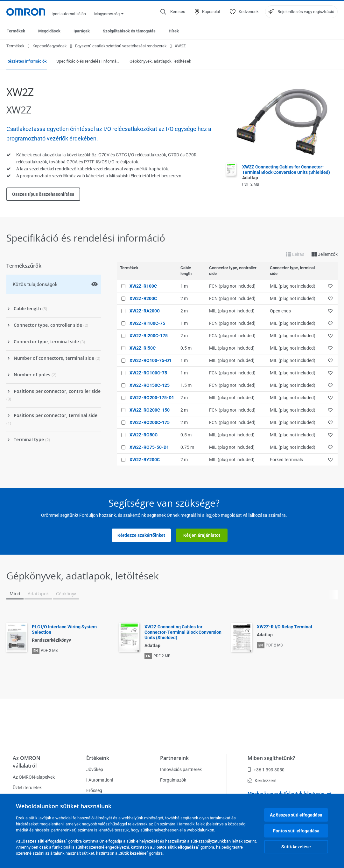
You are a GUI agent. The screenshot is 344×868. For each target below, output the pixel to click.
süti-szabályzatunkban (211, 841)
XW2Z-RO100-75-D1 (151, 360)
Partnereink (174, 758)
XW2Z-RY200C (145, 460)
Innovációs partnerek (181, 769)
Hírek (174, 31)
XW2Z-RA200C (145, 311)
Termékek (16, 31)
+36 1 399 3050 (266, 770)
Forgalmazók (173, 780)
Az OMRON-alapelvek (34, 777)
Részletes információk (27, 61)
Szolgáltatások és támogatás (129, 31)
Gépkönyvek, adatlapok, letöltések (160, 61)
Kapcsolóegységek (50, 46)
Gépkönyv (66, 594)
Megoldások (49, 31)
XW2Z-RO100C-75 (148, 373)
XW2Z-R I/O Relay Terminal (284, 627)
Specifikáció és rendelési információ (88, 61)
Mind (15, 594)
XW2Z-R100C (143, 286)
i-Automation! (100, 780)
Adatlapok (38, 594)
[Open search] (173, 12)
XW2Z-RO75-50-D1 (149, 447)
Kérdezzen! (262, 781)
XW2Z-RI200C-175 (149, 336)
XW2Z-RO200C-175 (150, 422)
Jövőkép (95, 769)
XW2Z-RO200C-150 (150, 410)
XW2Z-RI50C (143, 348)
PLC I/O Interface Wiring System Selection (64, 629)
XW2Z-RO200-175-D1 (152, 398)
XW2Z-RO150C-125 (150, 385)
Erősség (94, 790)
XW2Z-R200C (143, 298)
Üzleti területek (27, 788)
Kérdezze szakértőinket (141, 535)
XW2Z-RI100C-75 (147, 323)
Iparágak (82, 31)
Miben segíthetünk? (271, 758)
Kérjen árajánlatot (202, 535)
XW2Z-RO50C (144, 435)
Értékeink (98, 758)
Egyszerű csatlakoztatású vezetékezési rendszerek (121, 46)
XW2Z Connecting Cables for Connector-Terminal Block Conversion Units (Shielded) (286, 172)
